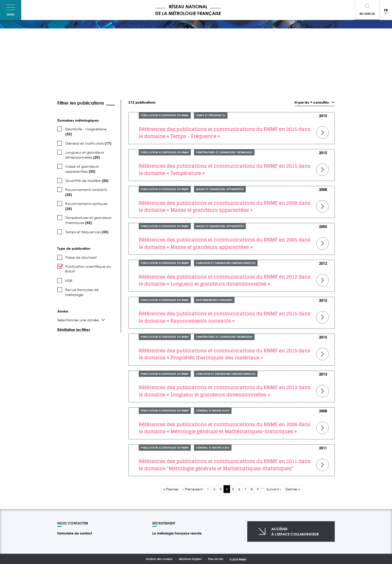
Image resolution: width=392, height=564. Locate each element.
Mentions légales (190, 559)
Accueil (60, 31)
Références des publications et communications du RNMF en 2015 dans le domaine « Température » (225, 170)
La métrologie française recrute (177, 533)
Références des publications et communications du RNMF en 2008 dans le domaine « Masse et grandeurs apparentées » (225, 207)
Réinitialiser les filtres (74, 329)
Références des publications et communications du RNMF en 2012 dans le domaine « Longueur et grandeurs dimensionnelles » (225, 280)
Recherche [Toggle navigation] (367, 14)
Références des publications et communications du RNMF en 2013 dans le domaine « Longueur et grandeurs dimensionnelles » (225, 391)
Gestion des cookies (159, 559)
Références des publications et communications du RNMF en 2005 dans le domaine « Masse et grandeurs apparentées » (225, 243)
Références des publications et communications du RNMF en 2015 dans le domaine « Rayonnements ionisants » (225, 317)
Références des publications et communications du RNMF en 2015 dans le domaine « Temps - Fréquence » (225, 133)
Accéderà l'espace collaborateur (295, 531)
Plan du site (216, 559)
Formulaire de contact (75, 533)
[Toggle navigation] (11, 10)
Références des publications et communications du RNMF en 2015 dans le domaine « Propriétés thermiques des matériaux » (225, 354)
